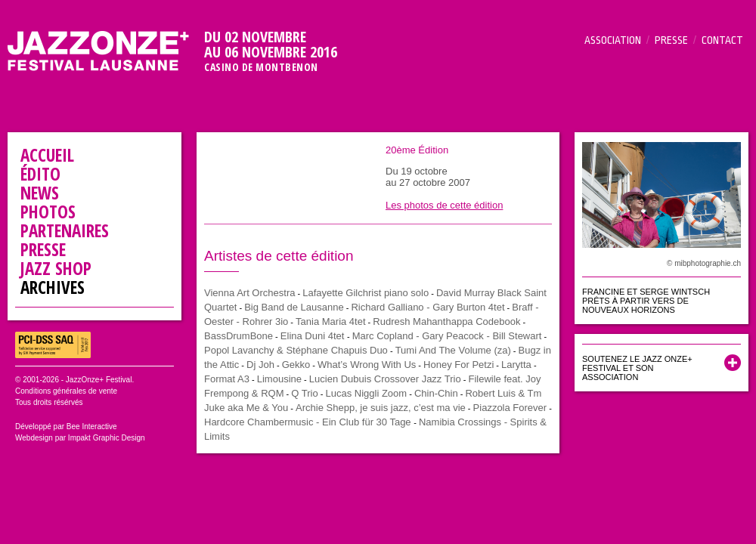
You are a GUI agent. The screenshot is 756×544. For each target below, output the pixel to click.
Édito (40, 174)
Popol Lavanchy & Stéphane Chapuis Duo (296, 350)
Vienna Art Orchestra (249, 293)
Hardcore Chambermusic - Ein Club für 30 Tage (309, 422)
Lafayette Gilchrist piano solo (366, 293)
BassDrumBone (239, 336)
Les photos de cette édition (444, 205)
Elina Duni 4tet (314, 336)
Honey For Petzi (459, 365)
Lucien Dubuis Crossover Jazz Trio (385, 379)
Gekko (296, 365)
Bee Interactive (92, 427)
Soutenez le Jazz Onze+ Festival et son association (637, 368)
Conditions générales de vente (66, 391)
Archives (53, 287)
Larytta (516, 365)
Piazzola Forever (510, 408)
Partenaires (65, 230)
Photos (48, 212)
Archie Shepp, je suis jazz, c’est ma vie (381, 408)
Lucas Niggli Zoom (366, 393)
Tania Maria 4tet (331, 321)
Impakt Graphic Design (107, 438)
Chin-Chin (436, 393)
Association (613, 40)
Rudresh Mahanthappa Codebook (446, 321)
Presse (671, 40)
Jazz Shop (56, 268)
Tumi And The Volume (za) (453, 350)
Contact (722, 40)
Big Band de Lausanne (294, 307)
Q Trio (304, 393)
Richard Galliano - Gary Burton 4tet (428, 307)
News (40, 193)
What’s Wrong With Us (367, 365)
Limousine (279, 379)
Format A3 (227, 379)
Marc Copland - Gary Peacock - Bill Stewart (447, 336)
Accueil (47, 155)
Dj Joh (260, 365)
